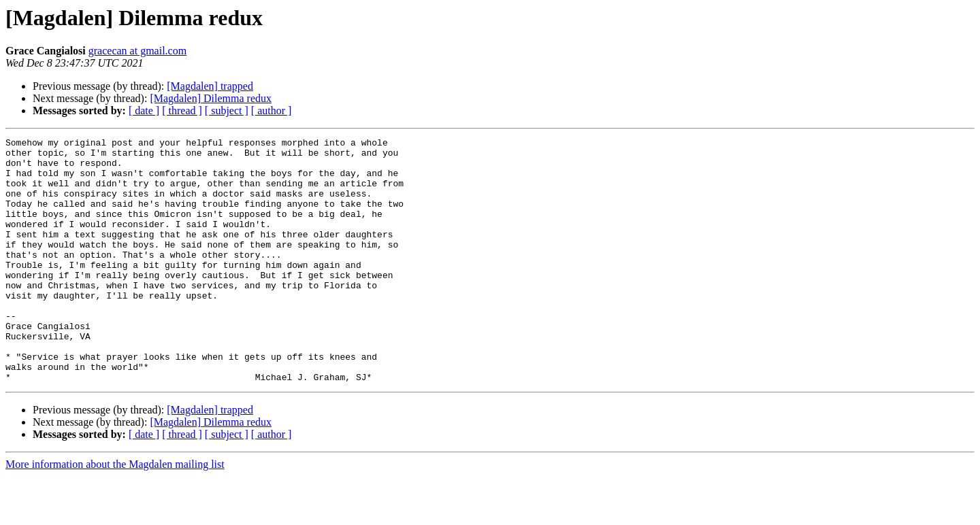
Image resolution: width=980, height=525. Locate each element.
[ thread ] (182, 111)
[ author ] (272, 111)
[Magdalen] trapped (210, 86)
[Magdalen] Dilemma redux (211, 98)
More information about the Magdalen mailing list (115, 513)
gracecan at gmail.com (137, 51)
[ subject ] (227, 111)
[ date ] (144, 111)
